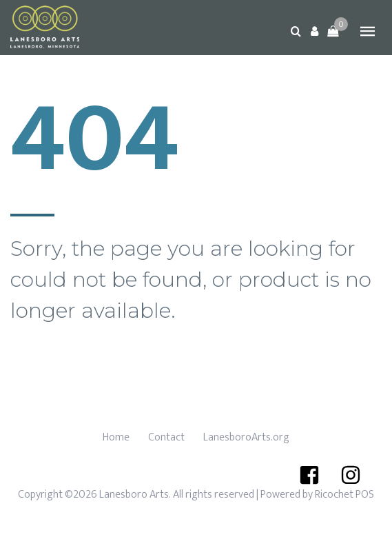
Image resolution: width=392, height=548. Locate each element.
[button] (314, 31)
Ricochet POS (344, 495)
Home (116, 437)
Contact (166, 437)
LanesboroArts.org (246, 437)
